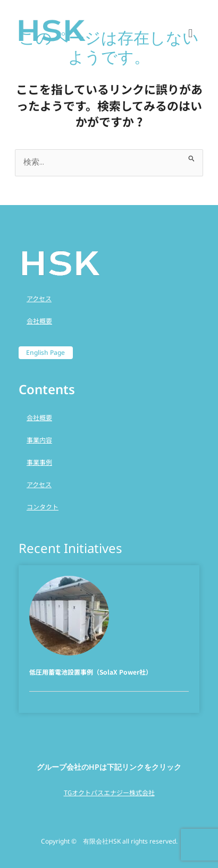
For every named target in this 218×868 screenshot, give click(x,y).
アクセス (39, 298)
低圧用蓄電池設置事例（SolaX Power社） (91, 672)
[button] (191, 32)
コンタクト (43, 507)
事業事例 (39, 462)
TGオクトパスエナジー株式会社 (109, 792)
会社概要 (39, 321)
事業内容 (39, 440)
